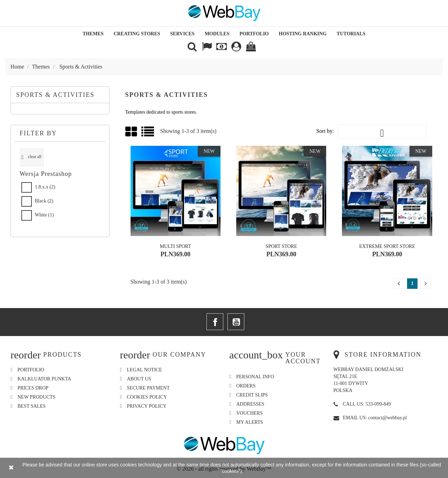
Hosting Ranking (303, 34)
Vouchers (249, 413)
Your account (303, 358)
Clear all (31, 157)
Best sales (31, 406)
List (148, 134)
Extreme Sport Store (387, 246)
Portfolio (254, 34)
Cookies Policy (147, 397)
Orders (246, 386)
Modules (217, 34)
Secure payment (148, 388)
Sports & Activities (55, 95)
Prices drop (33, 388)
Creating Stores (137, 34)
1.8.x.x (45, 187)
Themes (93, 34)
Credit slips (252, 395)
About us (139, 379)
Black (44, 201)
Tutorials (351, 34)
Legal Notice (145, 370)
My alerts (250, 422)
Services (182, 34)
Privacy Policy (147, 406)
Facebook (215, 322)
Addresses (250, 404)
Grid (132, 132)
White (44, 215)
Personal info (255, 377)
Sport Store (281, 246)
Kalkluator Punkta (44, 379)
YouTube (236, 322)
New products (36, 397)
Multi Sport (176, 246)
